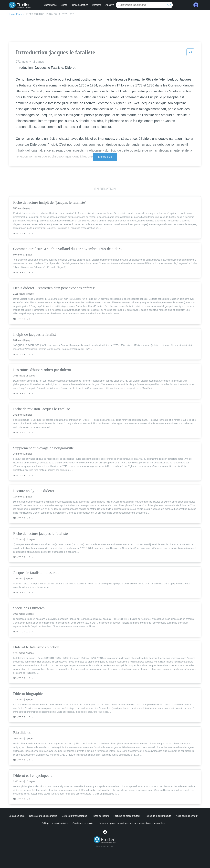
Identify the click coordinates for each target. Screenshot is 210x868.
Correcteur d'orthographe (74, 816)
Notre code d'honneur (187, 816)
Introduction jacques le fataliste (50, 14)
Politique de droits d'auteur (127, 816)
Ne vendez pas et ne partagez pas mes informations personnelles (132, 823)
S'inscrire (109, 5)
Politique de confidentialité (55, 823)
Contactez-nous (16, 816)
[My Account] (196, 5)
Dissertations (50, 5)
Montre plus (105, 157)
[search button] (169, 5)
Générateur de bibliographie (43, 816)
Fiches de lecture (79, 5)
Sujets (64, 5)
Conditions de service (83, 823)
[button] (190, 53)
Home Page (16, 14)
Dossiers (96, 5)
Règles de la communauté (158, 816)
